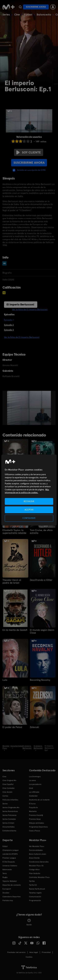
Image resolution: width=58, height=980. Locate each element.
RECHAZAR (29, 501)
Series (6, 14)
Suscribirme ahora (36, 7)
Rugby (5, 877)
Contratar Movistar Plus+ (39, 877)
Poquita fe (33, 807)
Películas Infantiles (10, 800)
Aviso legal (34, 952)
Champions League (11, 850)
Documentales (9, 827)
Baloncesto (44, 14)
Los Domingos (35, 777)
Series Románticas (10, 811)
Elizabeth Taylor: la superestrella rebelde (14, 532)
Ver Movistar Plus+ (37, 846)
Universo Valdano (10, 866)
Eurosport (7, 889)
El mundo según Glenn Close (42, 631)
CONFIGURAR (29, 518)
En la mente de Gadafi (15, 630)
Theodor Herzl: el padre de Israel (12, 581)
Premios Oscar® (36, 815)
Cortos (5, 796)
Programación (35, 900)
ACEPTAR (29, 510)
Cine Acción (7, 792)
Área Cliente (34, 858)
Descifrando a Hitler (41, 580)
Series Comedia (9, 819)
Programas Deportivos (38, 827)
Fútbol (28, 14)
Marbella (33, 811)
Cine (17, 14)
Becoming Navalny (40, 680)
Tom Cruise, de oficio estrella (41, 532)
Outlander (33, 796)
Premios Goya (35, 819)
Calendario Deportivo (12, 897)
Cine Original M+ (9, 780)
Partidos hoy (8, 900)
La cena (32, 780)
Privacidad (46, 952)
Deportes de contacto (12, 885)
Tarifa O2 (33, 885)
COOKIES (29, 957)
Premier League (9, 858)
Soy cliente (29, 152)
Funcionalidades (36, 850)
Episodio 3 (9, 330)
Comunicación (35, 897)
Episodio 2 (9, 325)
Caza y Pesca (34, 831)
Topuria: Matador (10, 881)
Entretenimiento (9, 831)
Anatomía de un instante (39, 800)
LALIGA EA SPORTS (10, 854)
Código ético (34, 870)
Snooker (6, 893)
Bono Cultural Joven (38, 854)
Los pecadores (35, 784)
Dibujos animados (37, 823)
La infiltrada (34, 792)
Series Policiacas (9, 815)
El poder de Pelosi (12, 727)
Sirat (31, 788)
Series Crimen (8, 823)
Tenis (5, 873)
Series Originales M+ (11, 807)
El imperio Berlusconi (20, 304)
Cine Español (8, 784)
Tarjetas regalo (35, 893)
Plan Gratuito (35, 873)
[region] (29, 490)
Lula (5, 680)
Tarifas (32, 881)
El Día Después (9, 862)
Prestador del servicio (16, 952)
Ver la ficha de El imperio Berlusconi (30, 309)
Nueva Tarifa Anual (37, 889)
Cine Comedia (8, 788)
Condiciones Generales (39, 862)
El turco (32, 804)
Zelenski (34, 727)
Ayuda (29, 922)
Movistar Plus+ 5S (36, 866)
